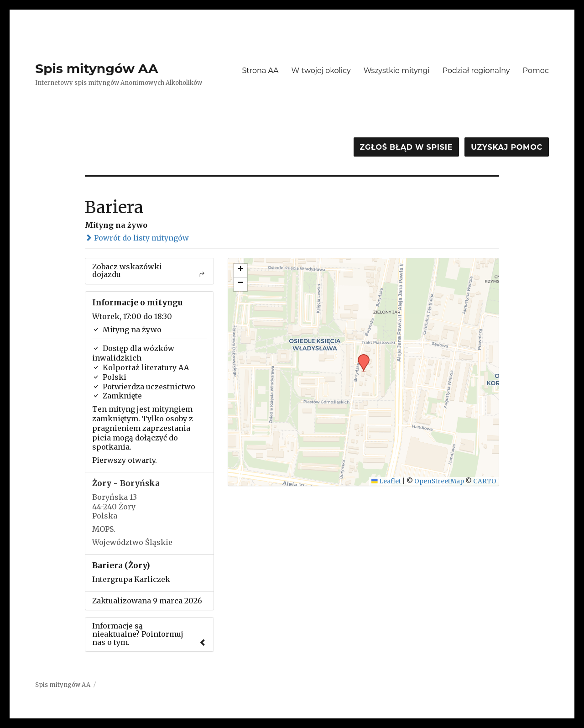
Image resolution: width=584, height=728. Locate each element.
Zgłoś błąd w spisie (407, 147)
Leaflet (386, 481)
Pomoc (535, 71)
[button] (360, 357)
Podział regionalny (476, 71)
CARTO (485, 481)
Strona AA (260, 71)
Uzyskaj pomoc (506, 147)
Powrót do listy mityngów (137, 238)
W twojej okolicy (321, 71)
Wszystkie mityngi (397, 71)
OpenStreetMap (439, 481)
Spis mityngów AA (96, 68)
